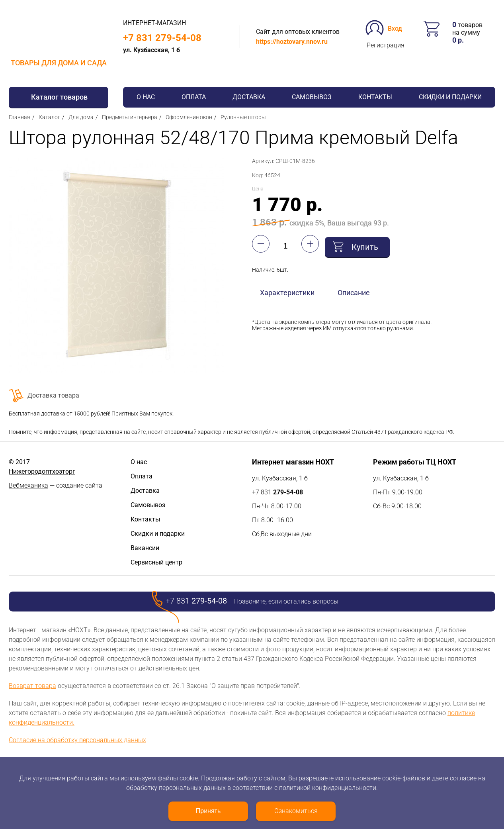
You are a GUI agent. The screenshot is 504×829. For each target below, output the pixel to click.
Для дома (81, 117)
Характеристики (287, 291)
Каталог (49, 117)
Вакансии (145, 548)
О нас (146, 97)
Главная (20, 117)
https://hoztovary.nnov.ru (292, 42)
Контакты (375, 97)
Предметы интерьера (130, 117)
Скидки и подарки (450, 97)
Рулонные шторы (243, 117)
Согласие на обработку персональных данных (77, 740)
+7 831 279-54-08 (162, 38)
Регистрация (386, 45)
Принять (208, 811)
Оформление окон (189, 117)
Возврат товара (32, 686)
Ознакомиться (296, 811)
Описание (354, 291)
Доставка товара (53, 395)
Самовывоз (312, 97)
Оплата (194, 97)
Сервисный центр (156, 562)
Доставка (249, 97)
